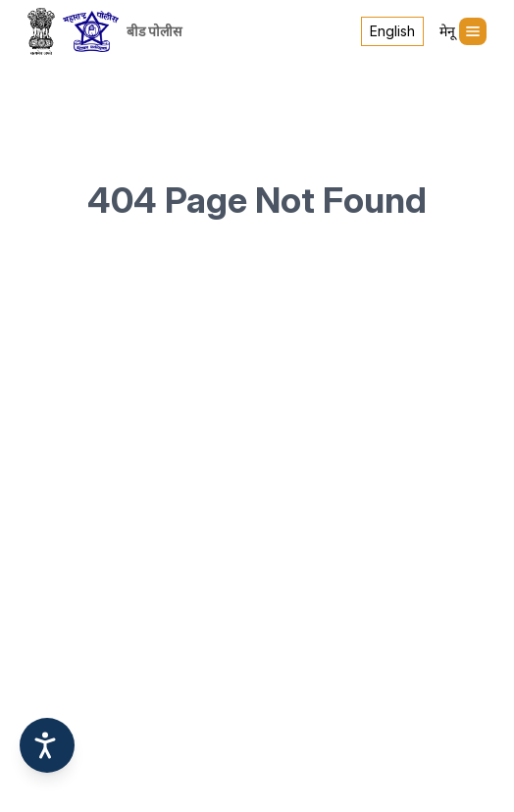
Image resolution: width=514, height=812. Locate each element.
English (392, 31)
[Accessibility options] (47, 745)
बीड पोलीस (154, 31)
